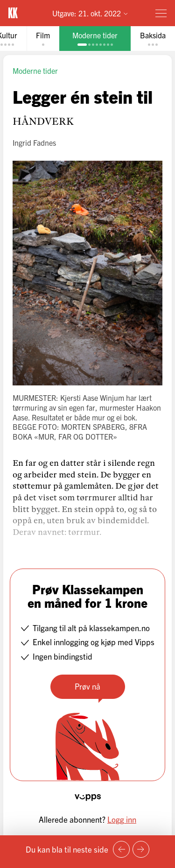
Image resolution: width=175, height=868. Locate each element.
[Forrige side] (121, 849)
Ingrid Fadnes (34, 142)
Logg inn (122, 819)
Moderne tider (35, 71)
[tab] (43, 39)
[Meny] (161, 13)
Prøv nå (87, 686)
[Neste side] (141, 849)
